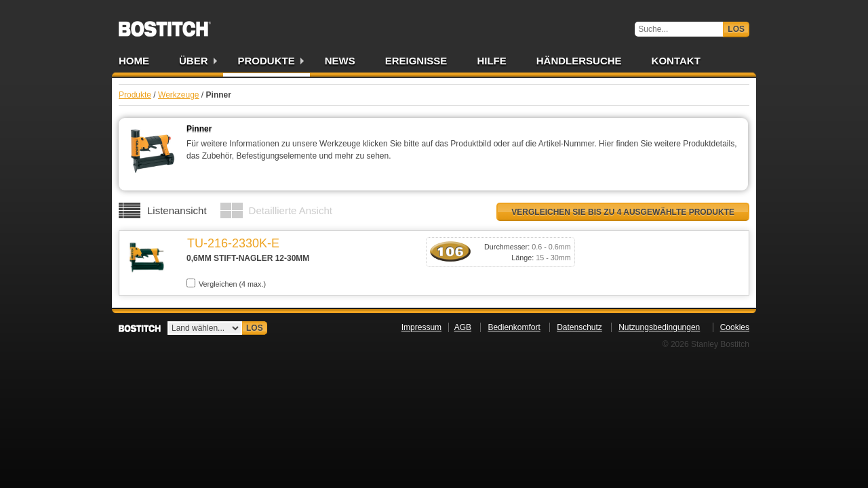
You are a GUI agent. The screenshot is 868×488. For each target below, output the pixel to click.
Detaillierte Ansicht (291, 210)
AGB (463, 327)
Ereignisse (416, 61)
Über (194, 61)
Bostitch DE (165, 24)
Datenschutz (579, 327)
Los (736, 29)
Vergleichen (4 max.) (226, 283)
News (340, 61)
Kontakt (676, 61)
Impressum (421, 327)
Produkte (267, 61)
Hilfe (491, 61)
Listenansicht (177, 210)
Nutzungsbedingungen (659, 327)
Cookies (735, 327)
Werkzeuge (178, 95)
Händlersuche (579, 61)
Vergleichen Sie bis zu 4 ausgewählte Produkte (623, 212)
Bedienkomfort (514, 327)
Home (134, 61)
